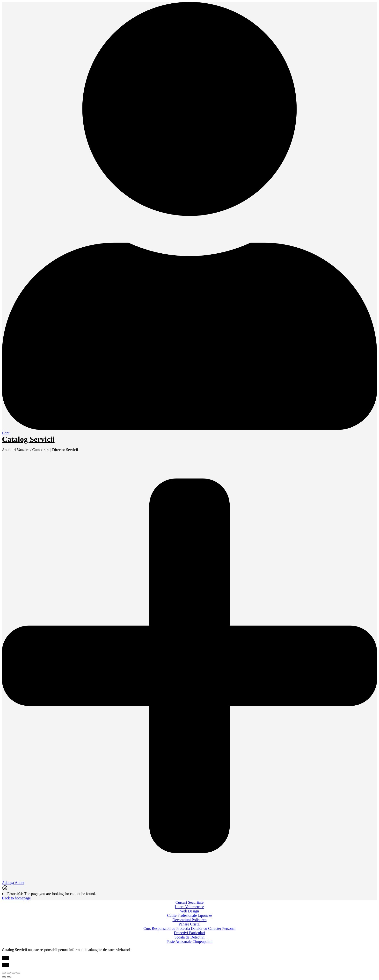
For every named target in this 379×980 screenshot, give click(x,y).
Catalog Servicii (28, 439)
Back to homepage (16, 898)
